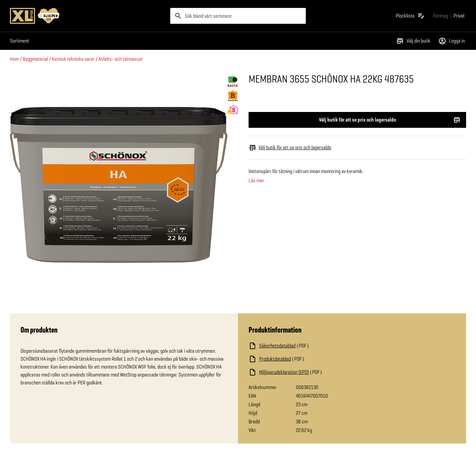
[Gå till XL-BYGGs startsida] (87, 16)
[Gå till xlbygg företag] (440, 16)
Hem (14, 59)
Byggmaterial (35, 59)
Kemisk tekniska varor (73, 59)
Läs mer (256, 181)
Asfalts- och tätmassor (121, 59)
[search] (238, 16)
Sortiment (20, 41)
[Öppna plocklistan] (410, 16)
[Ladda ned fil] (315, 346)
